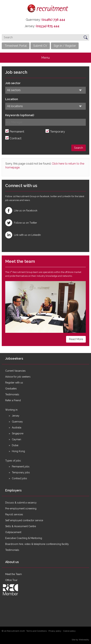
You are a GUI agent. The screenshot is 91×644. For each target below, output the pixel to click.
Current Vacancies (15, 371)
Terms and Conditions (37, 631)
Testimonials (12, 394)
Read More (76, 339)
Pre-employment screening (21, 509)
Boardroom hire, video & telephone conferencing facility (37, 544)
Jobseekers (14, 358)
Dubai (15, 445)
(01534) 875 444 (48, 26)
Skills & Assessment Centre (21, 526)
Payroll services (14, 514)
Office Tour (11, 580)
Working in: (12, 410)
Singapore (18, 433)
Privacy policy (55, 631)
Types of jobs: (13, 461)
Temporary (57, 131)
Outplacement (13, 532)
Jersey (16, 416)
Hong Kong (18, 451)
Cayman (16, 439)
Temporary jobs (21, 472)
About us (12, 562)
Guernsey (17, 422)
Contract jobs (19, 478)
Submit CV (40, 46)
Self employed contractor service (24, 520)
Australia (17, 428)
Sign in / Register (65, 46)
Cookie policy (69, 631)
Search (79, 148)
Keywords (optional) (20, 115)
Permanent (17, 131)
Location (12, 99)
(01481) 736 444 (53, 20)
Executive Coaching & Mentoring (24, 538)
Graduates (11, 389)
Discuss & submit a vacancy (21, 503)
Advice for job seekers (18, 377)
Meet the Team (14, 574)
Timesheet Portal (16, 46)
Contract (16, 138)
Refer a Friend (13, 400)
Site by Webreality (80, 640)
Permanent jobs (21, 467)
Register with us (14, 383)
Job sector (13, 83)
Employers (13, 490)
